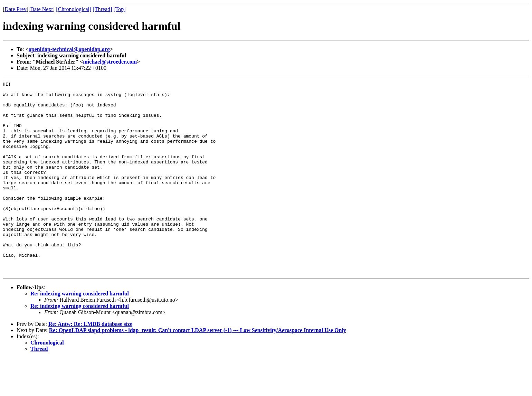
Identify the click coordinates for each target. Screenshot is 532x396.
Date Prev (16, 9)
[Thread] (102, 9)
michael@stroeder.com (110, 62)
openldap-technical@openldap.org (69, 49)
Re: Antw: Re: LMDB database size (90, 362)
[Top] (119, 9)
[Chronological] (74, 9)
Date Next (42, 9)
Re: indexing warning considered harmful (80, 332)
